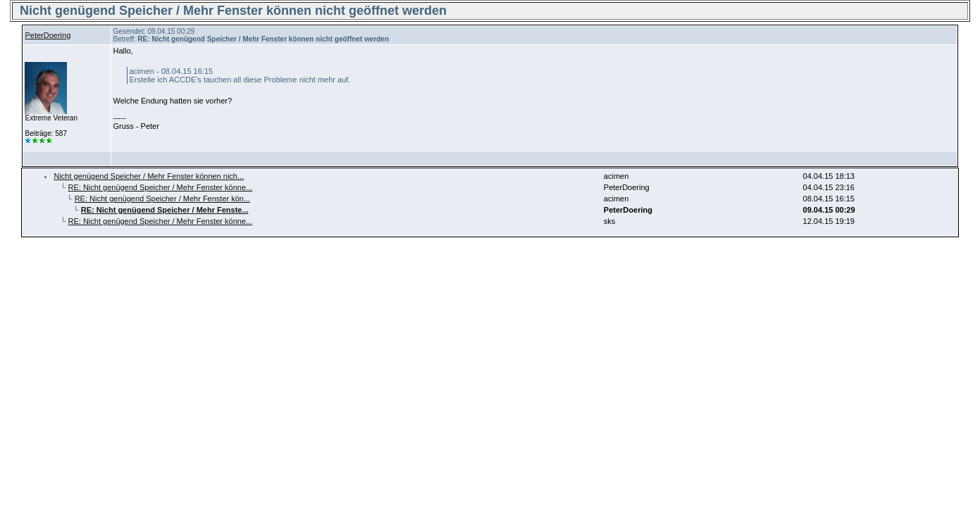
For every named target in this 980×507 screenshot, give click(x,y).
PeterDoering (48, 35)
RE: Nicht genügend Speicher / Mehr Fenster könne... (161, 187)
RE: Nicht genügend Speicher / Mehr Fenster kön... (162, 199)
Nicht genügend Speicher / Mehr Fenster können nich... (149, 176)
